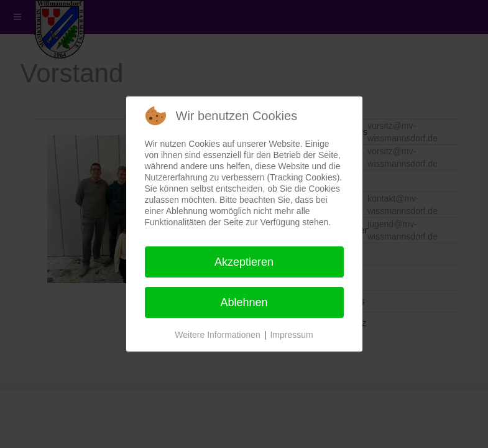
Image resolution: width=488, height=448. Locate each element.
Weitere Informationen (217, 335)
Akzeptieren (244, 262)
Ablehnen (244, 302)
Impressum (291, 335)
